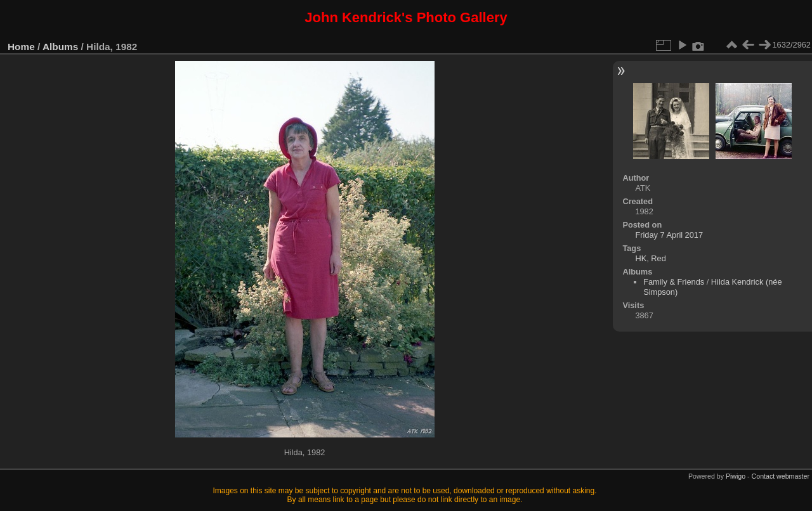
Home (21, 47)
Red (658, 258)
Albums (60, 47)
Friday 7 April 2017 (669, 235)
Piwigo (736, 476)
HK (641, 258)
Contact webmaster (781, 476)
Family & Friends (674, 282)
